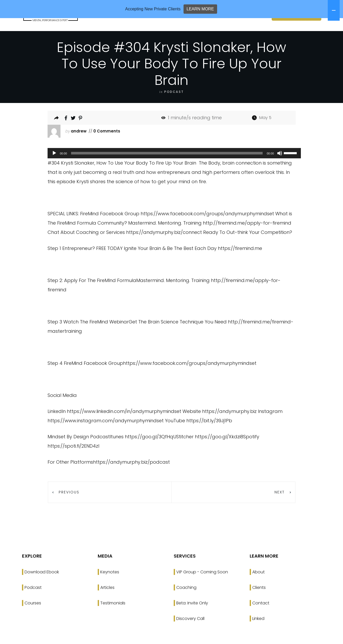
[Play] (54, 169)
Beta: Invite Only (192, 619)
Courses (33, 619)
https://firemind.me (240, 265)
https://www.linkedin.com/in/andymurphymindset (124, 428)
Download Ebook (42, 588)
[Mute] (280, 169)
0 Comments (106, 147)
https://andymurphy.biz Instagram (242, 428)
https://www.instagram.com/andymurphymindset (106, 437)
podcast (174, 108)
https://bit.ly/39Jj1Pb (209, 437)
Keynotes (110, 588)
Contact (261, 619)
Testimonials (113, 619)
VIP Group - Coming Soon (202, 588)
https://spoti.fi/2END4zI (73, 462)
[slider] (167, 169)
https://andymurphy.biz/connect (164, 249)
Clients (259, 604)
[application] (172, 169)
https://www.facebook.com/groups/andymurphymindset (207, 230)
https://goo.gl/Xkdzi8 (219, 453)
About (258, 588)
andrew (79, 147)
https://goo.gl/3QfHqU (151, 453)
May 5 (265, 134)
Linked (258, 635)
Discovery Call (190, 635)
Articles (107, 604)
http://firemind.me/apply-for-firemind (247, 239)
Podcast (33, 604)
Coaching (186, 604)
